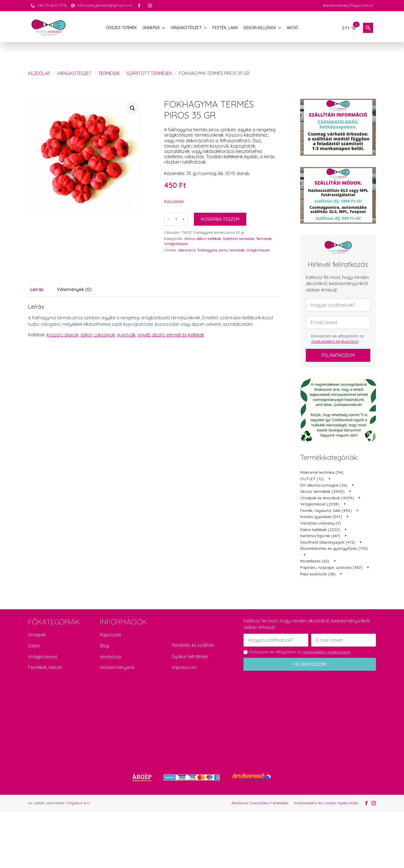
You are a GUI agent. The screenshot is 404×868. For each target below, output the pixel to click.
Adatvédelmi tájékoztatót (335, 341)
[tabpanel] (153, 321)
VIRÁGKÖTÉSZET (186, 28)
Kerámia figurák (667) (320, 536)
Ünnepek (37, 635)
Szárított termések (149, 73)
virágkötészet (258, 250)
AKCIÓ (292, 28)
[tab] (37, 289)
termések (237, 250)
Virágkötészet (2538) (320, 504)
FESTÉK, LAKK (225, 28)
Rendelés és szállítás (193, 645)
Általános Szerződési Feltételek (260, 803)
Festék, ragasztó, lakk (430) (326, 510)
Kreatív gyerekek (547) (321, 517)
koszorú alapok (63, 335)
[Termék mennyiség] (176, 219)
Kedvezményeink (117, 667)
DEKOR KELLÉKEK (260, 28)
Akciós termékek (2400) (322, 491)
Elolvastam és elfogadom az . (338, 339)
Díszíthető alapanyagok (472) (328, 542)
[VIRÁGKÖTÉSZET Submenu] (206, 28)
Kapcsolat (111, 635)
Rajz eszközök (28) (318, 574)
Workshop (111, 657)
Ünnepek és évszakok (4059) (327, 498)
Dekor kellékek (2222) (320, 530)
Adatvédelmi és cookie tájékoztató (326, 803)
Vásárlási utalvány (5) (321, 523)
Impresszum (184, 667)
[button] (132, 108)
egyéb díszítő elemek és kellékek (171, 335)
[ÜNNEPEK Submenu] (164, 28)
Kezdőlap (39, 73)
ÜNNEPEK (151, 28)
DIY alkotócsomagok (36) (324, 485)
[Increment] (183, 219)
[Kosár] (349, 28)
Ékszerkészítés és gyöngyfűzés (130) (334, 548)
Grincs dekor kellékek (203, 239)
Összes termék (121, 28)
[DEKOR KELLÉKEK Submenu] (280, 28)
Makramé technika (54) (322, 472)
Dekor (34, 646)
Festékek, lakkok (45, 667)
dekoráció (187, 250)
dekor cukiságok (98, 335)
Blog (105, 646)
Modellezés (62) (315, 561)
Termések (109, 73)
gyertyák (126, 335)
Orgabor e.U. (79, 803)
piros (223, 250)
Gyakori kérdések (190, 656)
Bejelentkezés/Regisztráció (348, 5)
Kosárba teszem (220, 219)
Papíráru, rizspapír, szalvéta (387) (331, 567)
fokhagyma (207, 250)
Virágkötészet (74, 73)
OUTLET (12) (312, 479)
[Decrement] (169, 219)
